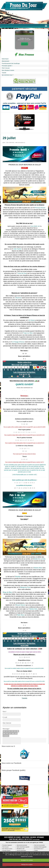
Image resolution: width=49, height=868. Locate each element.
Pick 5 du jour (6, 68)
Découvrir (25, 44)
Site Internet (7, 723)
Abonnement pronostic (22, 845)
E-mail (5, 717)
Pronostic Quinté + (7, 66)
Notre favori (5, 59)
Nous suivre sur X (8, 746)
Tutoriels (24, 698)
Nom (4, 711)
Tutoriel (4, 73)
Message (6, 729)
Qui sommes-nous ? (8, 75)
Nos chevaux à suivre (8, 70)
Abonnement (5, 61)
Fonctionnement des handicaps (11, 63)
